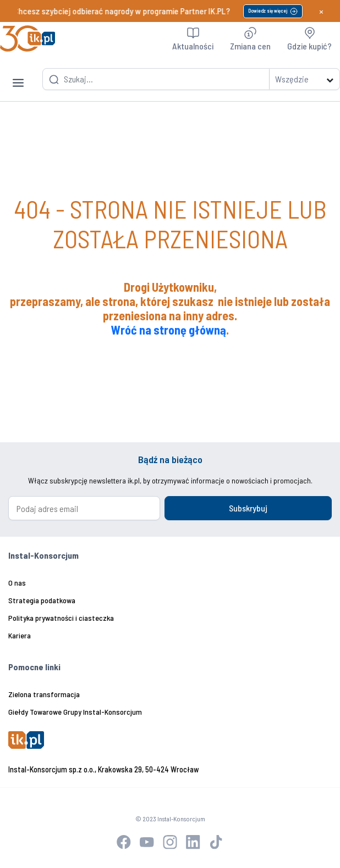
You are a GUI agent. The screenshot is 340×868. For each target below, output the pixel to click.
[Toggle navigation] (18, 74)
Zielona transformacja (44, 694)
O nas (17, 583)
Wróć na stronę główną (169, 330)
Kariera (20, 635)
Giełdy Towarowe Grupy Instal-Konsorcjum (75, 712)
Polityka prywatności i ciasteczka (61, 618)
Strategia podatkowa (42, 600)
